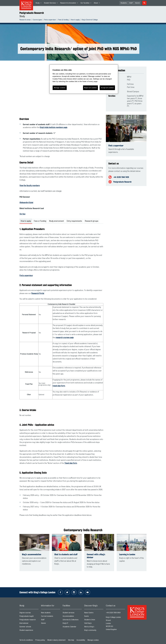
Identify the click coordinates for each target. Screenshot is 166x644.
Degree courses (29, 613)
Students (124, 3)
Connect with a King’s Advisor (96, 556)
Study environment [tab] (56, 221)
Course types (37, 20)
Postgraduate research (29, 620)
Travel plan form (71, 463)
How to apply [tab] (26, 221)
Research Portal (38, 294)
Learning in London (127, 554)
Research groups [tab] (92, 221)
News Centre (94, 613)
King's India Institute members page (54, 128)
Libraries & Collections (72, 620)
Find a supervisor (50, 20)
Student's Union (94, 620)
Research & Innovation (70, 3)
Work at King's (94, 627)
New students (51, 613)
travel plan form (59, 386)
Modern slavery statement (56, 640)
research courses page (65, 338)
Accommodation (72, 617)
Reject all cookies (90, 88)
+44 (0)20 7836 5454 (113, 613)
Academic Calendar (72, 627)
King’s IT (72, 624)
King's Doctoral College (90, 20)
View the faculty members (30, 186)
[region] (84, 79)
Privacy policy (40, 640)
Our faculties (86, 3)
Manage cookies (93, 640)
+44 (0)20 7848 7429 (121, 177)
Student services (72, 613)
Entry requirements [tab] (74, 221)
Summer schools (29, 627)
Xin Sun (22, 214)
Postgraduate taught (29, 617)
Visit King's (94, 624)
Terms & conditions (26, 640)
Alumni (137, 3)
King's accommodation (32, 554)
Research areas (25, 20)
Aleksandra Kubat (26, 203)
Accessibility (81, 640)
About (97, 3)
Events (94, 617)
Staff (131, 3)
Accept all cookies (107, 88)
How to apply (75, 20)
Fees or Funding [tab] (40, 221)
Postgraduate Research (32, 13)
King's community (94, 631)
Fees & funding (63, 20)
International (29, 624)
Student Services (51, 3)
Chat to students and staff (66, 554)
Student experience (29, 631)
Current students (51, 617)
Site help (71, 640)
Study (39, 3)
